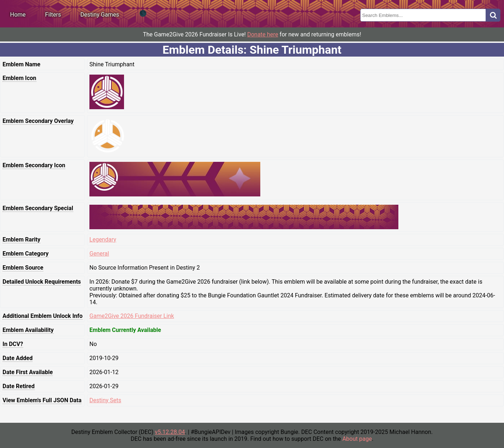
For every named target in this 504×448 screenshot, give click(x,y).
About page (357, 439)
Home (18, 15)
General (99, 254)
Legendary (103, 239)
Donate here (263, 34)
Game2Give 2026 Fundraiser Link (132, 316)
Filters (53, 15)
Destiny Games (100, 15)
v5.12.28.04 (170, 432)
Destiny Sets (105, 400)
